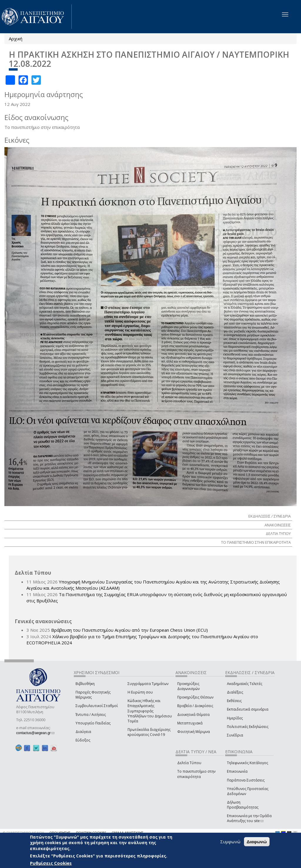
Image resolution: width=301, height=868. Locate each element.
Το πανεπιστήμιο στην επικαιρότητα (196, 774)
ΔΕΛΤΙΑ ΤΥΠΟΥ (278, 533)
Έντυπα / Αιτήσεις (91, 715)
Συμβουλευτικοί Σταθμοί (97, 706)
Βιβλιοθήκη (85, 684)
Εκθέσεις (234, 701)
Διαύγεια (83, 732)
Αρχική (16, 39)
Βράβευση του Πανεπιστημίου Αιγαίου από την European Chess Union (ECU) (129, 630)
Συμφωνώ (230, 842)
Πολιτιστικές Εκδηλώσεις (248, 727)
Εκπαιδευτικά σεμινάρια (248, 709)
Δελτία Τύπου (189, 763)
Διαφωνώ (257, 842)
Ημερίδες (235, 718)
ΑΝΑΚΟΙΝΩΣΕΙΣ (278, 525)
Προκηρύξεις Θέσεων (195, 697)
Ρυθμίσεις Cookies (51, 863)
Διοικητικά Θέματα (193, 715)
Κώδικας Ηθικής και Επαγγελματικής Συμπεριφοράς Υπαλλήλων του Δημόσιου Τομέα (150, 711)
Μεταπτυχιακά (190, 723)
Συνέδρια (235, 735)
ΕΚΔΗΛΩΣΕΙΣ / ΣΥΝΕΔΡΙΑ (270, 516)
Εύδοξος (83, 740)
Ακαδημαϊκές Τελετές (245, 684)
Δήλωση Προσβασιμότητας (243, 805)
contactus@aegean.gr (35, 733)
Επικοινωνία (237, 771)
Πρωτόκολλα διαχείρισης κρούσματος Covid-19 (149, 732)
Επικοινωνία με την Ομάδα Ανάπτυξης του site (249, 818)
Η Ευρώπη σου (140, 692)
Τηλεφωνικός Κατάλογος (248, 763)
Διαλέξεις (235, 692)
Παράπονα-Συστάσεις (246, 780)
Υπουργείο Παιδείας (93, 723)
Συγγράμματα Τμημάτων (148, 684)
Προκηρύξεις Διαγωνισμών (188, 686)
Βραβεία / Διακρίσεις (195, 706)
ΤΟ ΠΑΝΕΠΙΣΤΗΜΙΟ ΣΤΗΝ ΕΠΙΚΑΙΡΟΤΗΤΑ (256, 542)
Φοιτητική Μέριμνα (194, 732)
